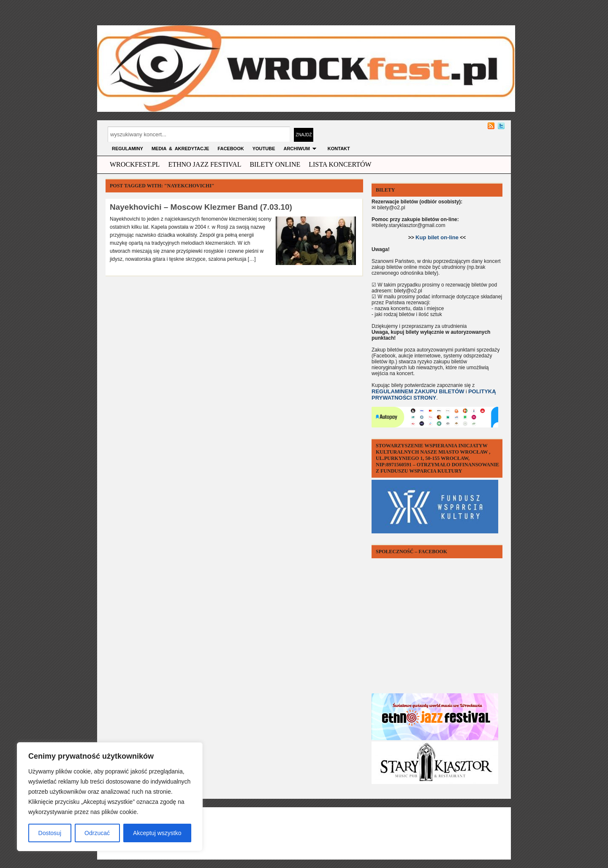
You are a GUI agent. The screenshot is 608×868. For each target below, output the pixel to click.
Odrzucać (97, 833)
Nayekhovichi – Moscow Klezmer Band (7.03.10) (201, 207)
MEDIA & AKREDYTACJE (180, 149)
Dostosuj (50, 833)
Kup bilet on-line (437, 237)
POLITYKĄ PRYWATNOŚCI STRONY (434, 395)
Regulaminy (128, 149)
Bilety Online (275, 164)
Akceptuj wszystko (157, 833)
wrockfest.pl (135, 164)
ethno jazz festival (205, 164)
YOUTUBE (264, 149)
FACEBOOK (231, 149)
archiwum (301, 149)
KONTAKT (339, 149)
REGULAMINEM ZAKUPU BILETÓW (418, 391)
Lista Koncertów (340, 164)
